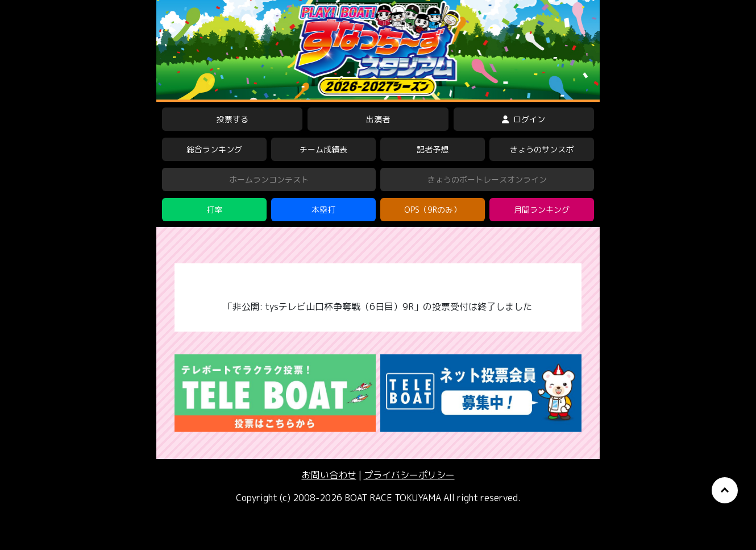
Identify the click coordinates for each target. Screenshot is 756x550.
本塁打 (323, 210)
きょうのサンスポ (542, 149)
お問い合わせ (329, 475)
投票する (232, 119)
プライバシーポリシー (409, 475)
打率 (214, 210)
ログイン (524, 119)
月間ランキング (542, 210)
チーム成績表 (323, 149)
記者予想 (433, 149)
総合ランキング (214, 149)
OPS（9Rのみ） (433, 210)
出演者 (378, 119)
